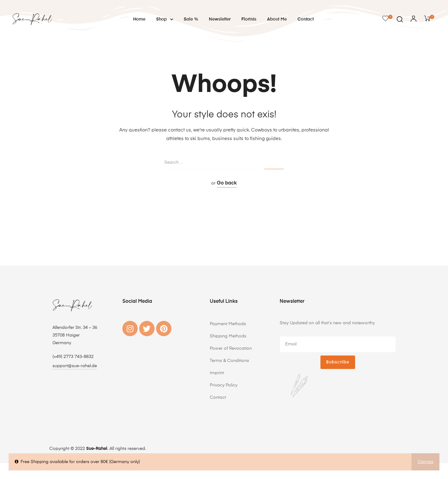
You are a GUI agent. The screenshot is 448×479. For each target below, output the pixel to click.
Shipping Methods (228, 336)
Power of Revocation (231, 348)
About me (277, 19)
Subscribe (338, 362)
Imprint (217, 373)
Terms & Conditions (229, 361)
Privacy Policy (224, 385)
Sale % (191, 19)
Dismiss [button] (425, 462)
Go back (227, 183)
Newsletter (220, 19)
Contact (306, 19)
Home (139, 19)
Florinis (249, 19)
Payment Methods (228, 324)
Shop (165, 19)
